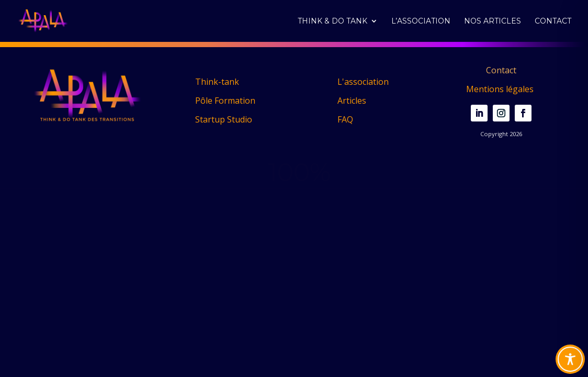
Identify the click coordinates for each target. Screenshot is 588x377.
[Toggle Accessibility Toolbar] (570, 359)
